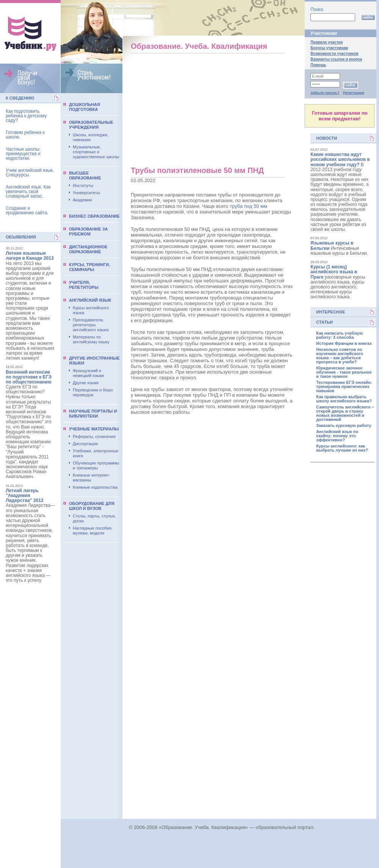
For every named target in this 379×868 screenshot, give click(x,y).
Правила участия (327, 42)
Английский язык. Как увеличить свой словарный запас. (28, 192)
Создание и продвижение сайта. (27, 210)
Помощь (318, 65)
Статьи (324, 322)
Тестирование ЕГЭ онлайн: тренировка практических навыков (344, 387)
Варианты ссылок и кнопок (336, 59)
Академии (82, 200)
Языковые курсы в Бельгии (332, 245)
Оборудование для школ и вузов (92, 506)
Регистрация (354, 93)
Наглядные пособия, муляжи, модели (93, 531)
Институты (83, 185)
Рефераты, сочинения (94, 436)
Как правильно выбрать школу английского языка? (344, 399)
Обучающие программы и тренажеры (96, 465)
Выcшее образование (85, 175)
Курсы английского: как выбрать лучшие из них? (342, 448)
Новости (327, 138)
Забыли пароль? (325, 93)
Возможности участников (334, 54)
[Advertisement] (212, 112)
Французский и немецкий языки (88, 373)
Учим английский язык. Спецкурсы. (30, 173)
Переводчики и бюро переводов (93, 392)
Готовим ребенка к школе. (25, 135)
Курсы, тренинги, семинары (89, 267)
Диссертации (85, 444)
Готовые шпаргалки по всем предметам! (340, 116)
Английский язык (90, 300)
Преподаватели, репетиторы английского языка (91, 325)
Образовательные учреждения (91, 125)
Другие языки (86, 383)
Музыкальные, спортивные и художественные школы (96, 152)
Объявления (21, 237)
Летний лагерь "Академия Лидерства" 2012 (25, 496)
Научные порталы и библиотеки (93, 414)
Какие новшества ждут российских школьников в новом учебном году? (340, 159)
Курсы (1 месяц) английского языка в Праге (334, 272)
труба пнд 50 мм (248, 206)
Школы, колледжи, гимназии (91, 137)
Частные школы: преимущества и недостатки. (23, 154)
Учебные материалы (94, 429)
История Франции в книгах (344, 344)
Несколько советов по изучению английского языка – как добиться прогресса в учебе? (339, 356)
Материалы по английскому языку (91, 339)
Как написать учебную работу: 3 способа (339, 335)
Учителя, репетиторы (84, 285)
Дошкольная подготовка (85, 107)
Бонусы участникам (329, 48)
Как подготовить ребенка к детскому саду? (26, 116)
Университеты (86, 193)
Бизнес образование (94, 216)
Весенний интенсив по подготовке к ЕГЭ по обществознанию (29, 377)
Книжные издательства (95, 487)
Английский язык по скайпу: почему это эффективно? (337, 436)
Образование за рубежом (88, 231)
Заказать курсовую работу (344, 426)
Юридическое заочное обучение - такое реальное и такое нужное (344, 372)
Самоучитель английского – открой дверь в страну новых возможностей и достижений (345, 413)
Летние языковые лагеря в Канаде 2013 (30, 256)
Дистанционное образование (88, 249)
